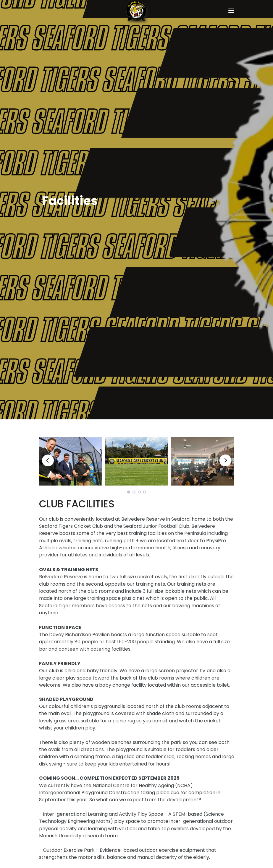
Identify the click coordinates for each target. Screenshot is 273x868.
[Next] (225, 460)
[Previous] (48, 460)
